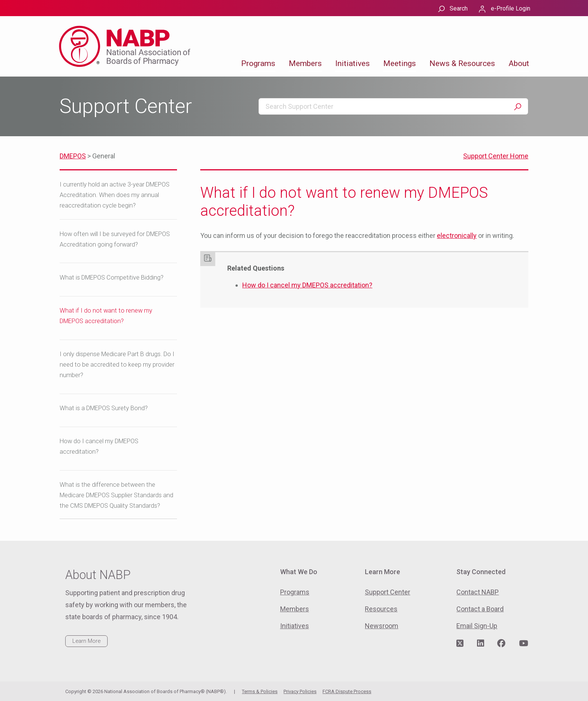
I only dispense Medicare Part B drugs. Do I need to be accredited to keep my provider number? (117, 365)
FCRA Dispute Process (347, 691)
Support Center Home (496, 156)
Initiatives (352, 63)
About (519, 63)
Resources (381, 609)
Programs (258, 63)
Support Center (388, 592)
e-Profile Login (511, 8)
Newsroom (382, 626)
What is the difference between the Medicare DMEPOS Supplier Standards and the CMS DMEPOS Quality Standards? (116, 495)
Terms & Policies (260, 691)
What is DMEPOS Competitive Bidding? (112, 278)
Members (305, 63)
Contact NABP (478, 592)
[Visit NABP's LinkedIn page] (481, 644)
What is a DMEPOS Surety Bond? (104, 408)
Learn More (86, 641)
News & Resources (462, 63)
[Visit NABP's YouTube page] (523, 644)
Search (459, 8)
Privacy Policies (300, 691)
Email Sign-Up (477, 626)
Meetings (400, 63)
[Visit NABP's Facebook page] (501, 644)
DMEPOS (73, 156)
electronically (457, 235)
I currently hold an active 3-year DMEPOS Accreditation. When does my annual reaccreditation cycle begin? (115, 195)
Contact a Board (480, 609)
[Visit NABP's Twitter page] (460, 644)
